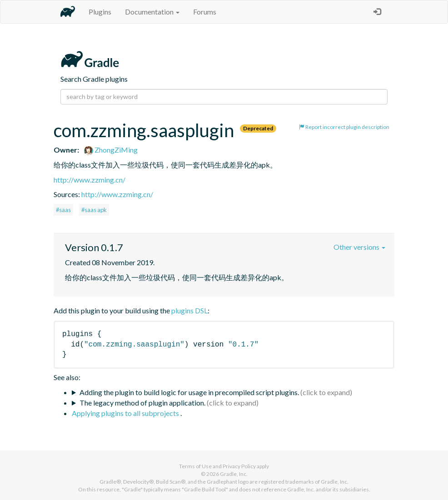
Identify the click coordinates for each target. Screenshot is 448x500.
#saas (63, 210)
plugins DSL (189, 310)
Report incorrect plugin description (344, 127)
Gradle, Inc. (234, 474)
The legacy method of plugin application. (142, 403)
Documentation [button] (152, 12)
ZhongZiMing (111, 150)
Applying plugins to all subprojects (126, 413)
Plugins (100, 12)
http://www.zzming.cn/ (90, 180)
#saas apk (94, 210)
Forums (205, 12)
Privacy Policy (239, 466)
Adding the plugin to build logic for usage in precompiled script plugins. (189, 392)
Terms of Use (195, 466)
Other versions (359, 247)
